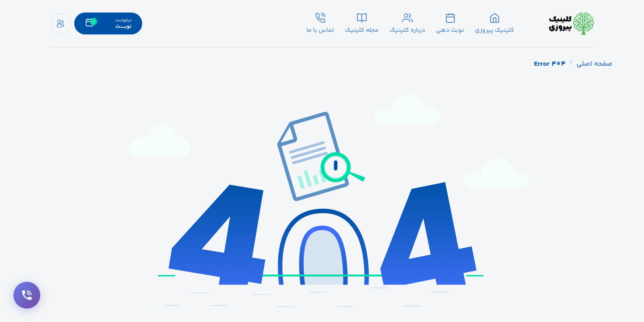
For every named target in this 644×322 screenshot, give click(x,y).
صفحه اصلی (595, 64)
